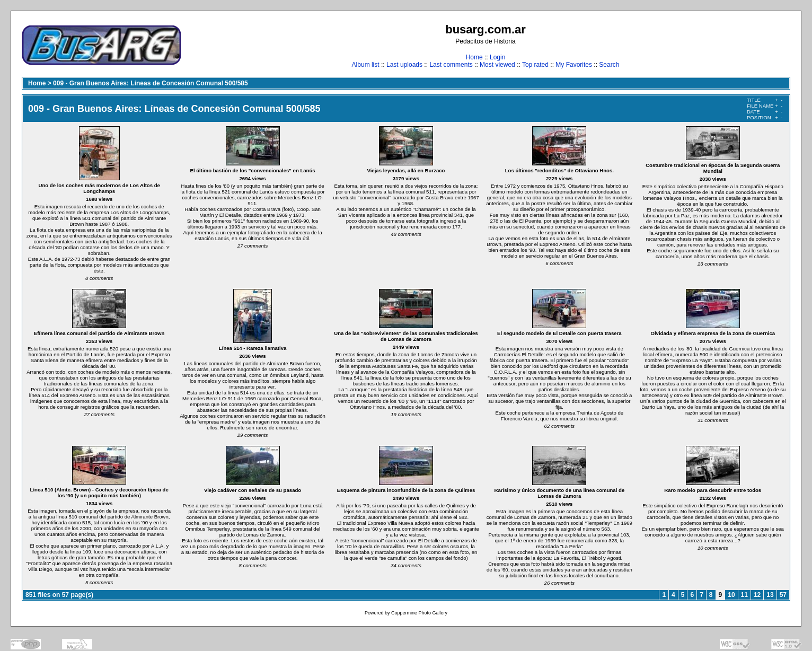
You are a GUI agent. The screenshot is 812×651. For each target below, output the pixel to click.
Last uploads (404, 65)
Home (474, 57)
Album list (366, 65)
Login (497, 57)
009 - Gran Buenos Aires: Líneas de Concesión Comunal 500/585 (151, 83)
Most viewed (497, 65)
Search (609, 65)
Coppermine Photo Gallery (419, 613)
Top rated (535, 65)
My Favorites (574, 65)
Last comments (451, 65)
